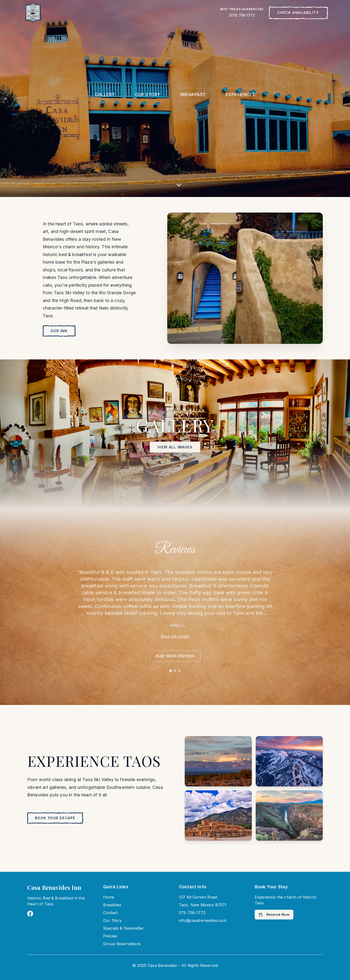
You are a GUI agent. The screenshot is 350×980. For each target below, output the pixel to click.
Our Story (112, 920)
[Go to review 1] (171, 671)
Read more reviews (175, 656)
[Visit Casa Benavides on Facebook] (30, 914)
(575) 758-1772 (242, 15)
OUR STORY (148, 94)
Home (109, 897)
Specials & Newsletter (123, 928)
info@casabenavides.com (203, 920)
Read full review (175, 636)
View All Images (175, 447)
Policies (110, 936)
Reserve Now (274, 914)
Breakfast (112, 905)
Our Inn (59, 331)
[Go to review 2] (175, 671)
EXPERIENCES (241, 94)
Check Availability (298, 13)
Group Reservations (122, 944)
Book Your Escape (55, 818)
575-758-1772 (192, 913)
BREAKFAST (193, 94)
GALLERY (105, 94)
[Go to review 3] (179, 671)
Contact (110, 913)
